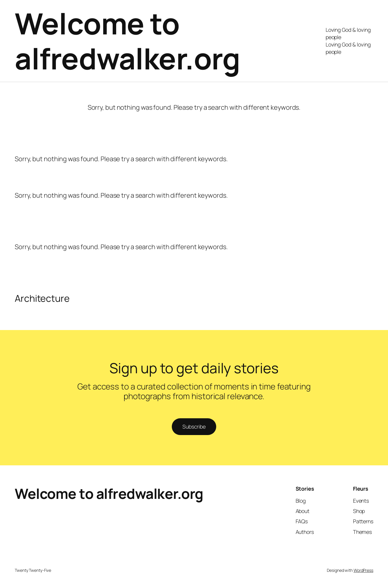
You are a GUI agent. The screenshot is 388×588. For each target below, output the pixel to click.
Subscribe (194, 427)
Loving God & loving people (348, 33)
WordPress (363, 570)
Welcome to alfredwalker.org (127, 41)
